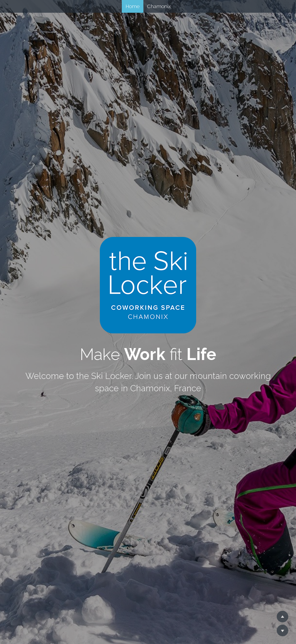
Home (133, 6)
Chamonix (159, 6)
